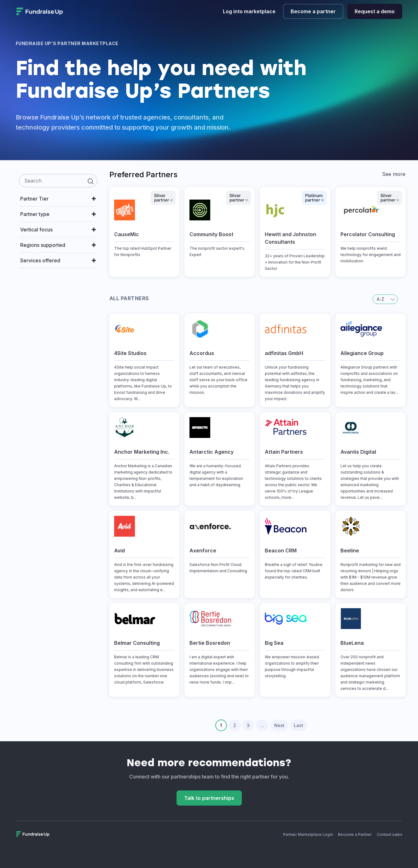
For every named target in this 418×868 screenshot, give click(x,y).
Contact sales (389, 834)
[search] (58, 181)
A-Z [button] (386, 299)
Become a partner (313, 11)
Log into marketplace (249, 11)
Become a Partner (355, 834)
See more (394, 174)
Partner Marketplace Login (308, 834)
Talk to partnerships (209, 798)
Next (279, 725)
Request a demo (375, 11)
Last (299, 725)
